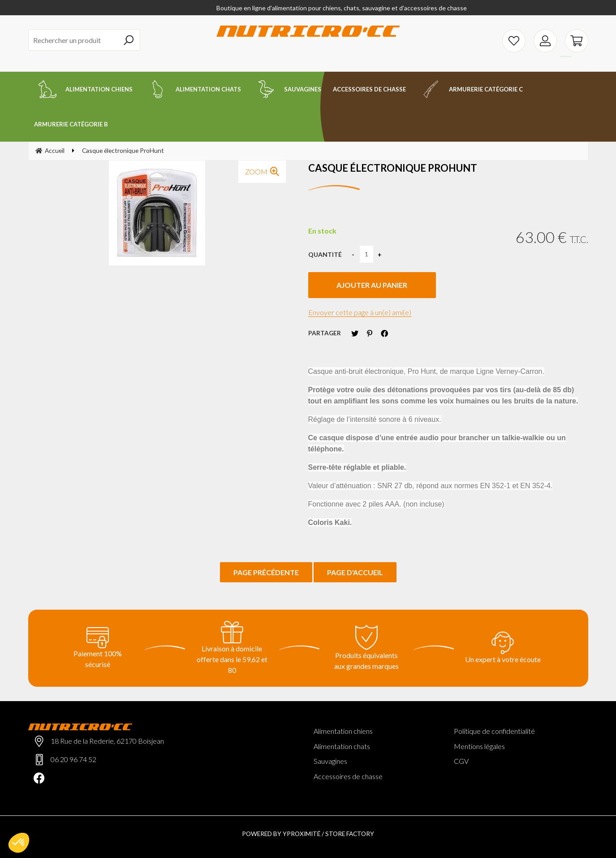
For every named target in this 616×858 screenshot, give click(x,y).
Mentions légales (479, 746)
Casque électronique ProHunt (393, 168)
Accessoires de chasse (348, 776)
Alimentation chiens (343, 731)
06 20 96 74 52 (73, 759)
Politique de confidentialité (494, 731)
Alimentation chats (342, 746)
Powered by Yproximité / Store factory (308, 834)
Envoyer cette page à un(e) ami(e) (360, 312)
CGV (461, 761)
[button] (19, 843)
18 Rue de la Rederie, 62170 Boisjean (107, 741)
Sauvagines (330, 761)
